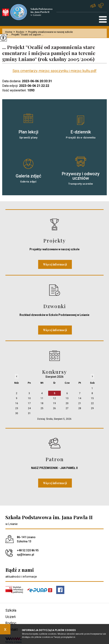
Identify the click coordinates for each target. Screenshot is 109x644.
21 (80, 403)
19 (54, 403)
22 (92, 403)
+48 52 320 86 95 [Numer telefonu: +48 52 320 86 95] (28, 550)
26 (54, 408)
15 (92, 398)
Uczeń (11, 617)
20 (67, 403)
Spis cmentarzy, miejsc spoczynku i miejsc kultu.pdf (54, 71)
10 (29, 398)
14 (80, 398)
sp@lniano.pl (93, 6)
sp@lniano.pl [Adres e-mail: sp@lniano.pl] (25, 555)
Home (9, 32)
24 (29, 408)
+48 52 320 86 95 (101, 6)
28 (80, 408)
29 (92, 408)
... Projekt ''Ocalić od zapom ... (24, 35)
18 (42, 403)
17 (29, 403)
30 (17, 413)
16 (17, 403)
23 (17, 408)
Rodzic (18, 32)
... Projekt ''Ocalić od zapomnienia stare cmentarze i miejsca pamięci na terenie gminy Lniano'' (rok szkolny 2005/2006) (49, 53)
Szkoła (11, 610)
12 (54, 398)
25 (42, 408)
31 (29, 413)
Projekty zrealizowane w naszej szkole (48, 32)
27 (67, 408)
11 (42, 398)
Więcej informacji (55, 264)
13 (67, 398)
